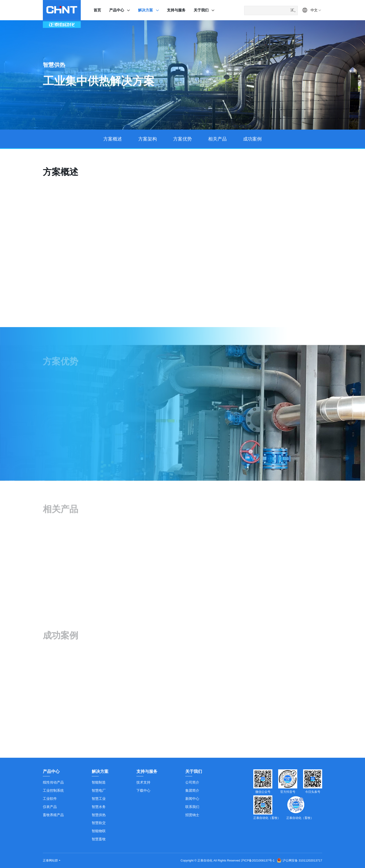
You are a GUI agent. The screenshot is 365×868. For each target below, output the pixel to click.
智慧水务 (99, 807)
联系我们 (192, 807)
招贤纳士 (192, 815)
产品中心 (117, 10)
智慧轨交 (99, 823)
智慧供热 (99, 815)
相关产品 (217, 139)
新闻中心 (192, 799)
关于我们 (201, 10)
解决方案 (145, 10)
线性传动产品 (53, 782)
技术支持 (143, 782)
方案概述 (113, 139)
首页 (97, 10)
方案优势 (182, 139)
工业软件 (50, 799)
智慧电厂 (99, 790)
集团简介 (192, 790)
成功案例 (252, 139)
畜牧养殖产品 (53, 815)
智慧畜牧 (99, 839)
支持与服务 (176, 10)
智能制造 (99, 782)
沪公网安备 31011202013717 (299, 860)
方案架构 (148, 139)
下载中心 (143, 790)
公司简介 (192, 782)
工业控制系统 (53, 790)
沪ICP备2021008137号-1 (258, 860)
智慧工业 (99, 799)
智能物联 (99, 831)
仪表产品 (50, 807)
